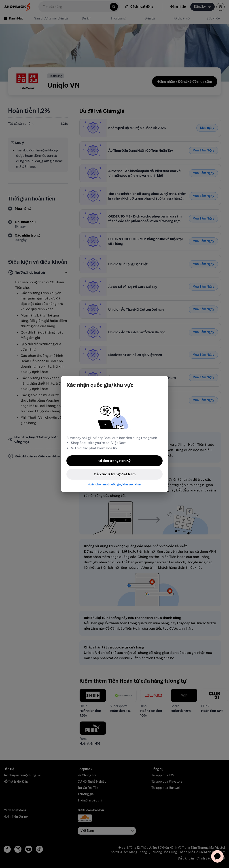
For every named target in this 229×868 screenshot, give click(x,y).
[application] (217, 856)
